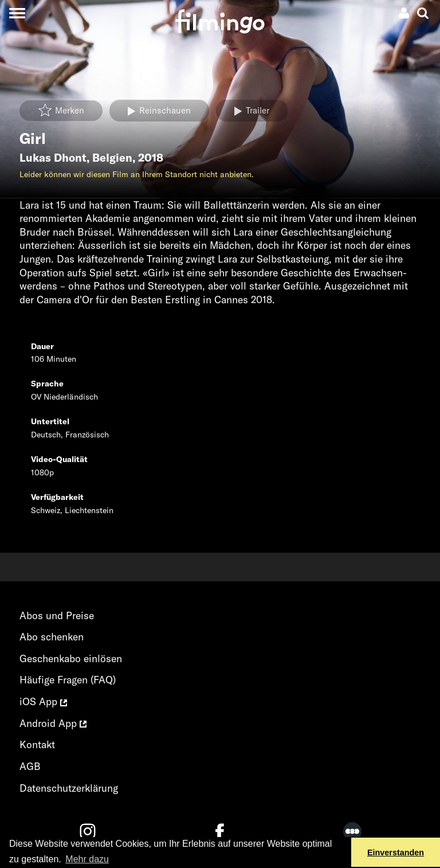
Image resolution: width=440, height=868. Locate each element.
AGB (30, 766)
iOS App (43, 701)
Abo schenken (52, 637)
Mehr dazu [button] (87, 859)
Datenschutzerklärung (69, 788)
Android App (53, 723)
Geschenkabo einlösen (71, 658)
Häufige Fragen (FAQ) (68, 680)
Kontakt (37, 744)
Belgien (112, 158)
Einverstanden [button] (396, 853)
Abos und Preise (57, 615)
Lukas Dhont (53, 158)
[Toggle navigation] (17, 13)
